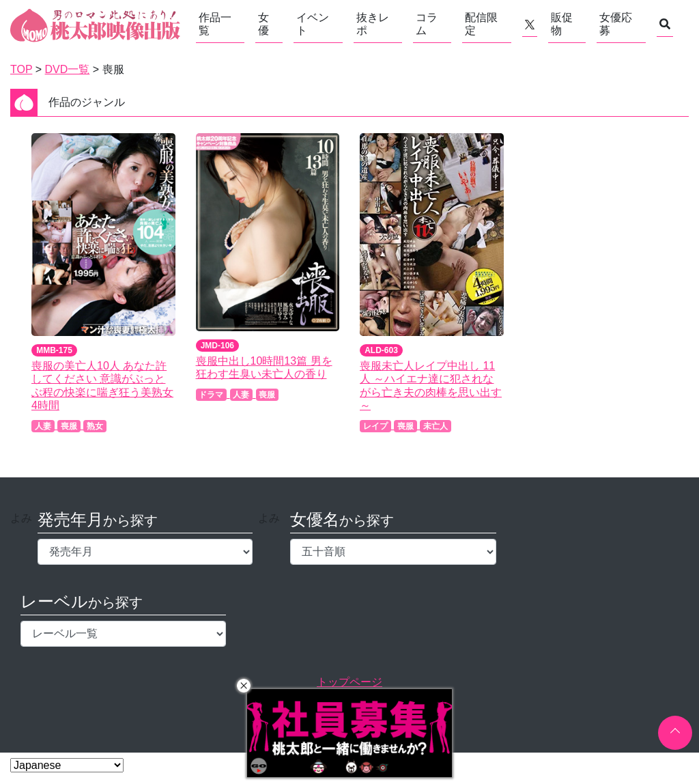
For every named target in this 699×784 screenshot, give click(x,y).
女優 (263, 24)
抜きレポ (373, 24)
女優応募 (616, 24)
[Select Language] (67, 765)
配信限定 (481, 24)
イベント (313, 24)
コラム (427, 24)
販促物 (562, 24)
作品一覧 (215, 24)
